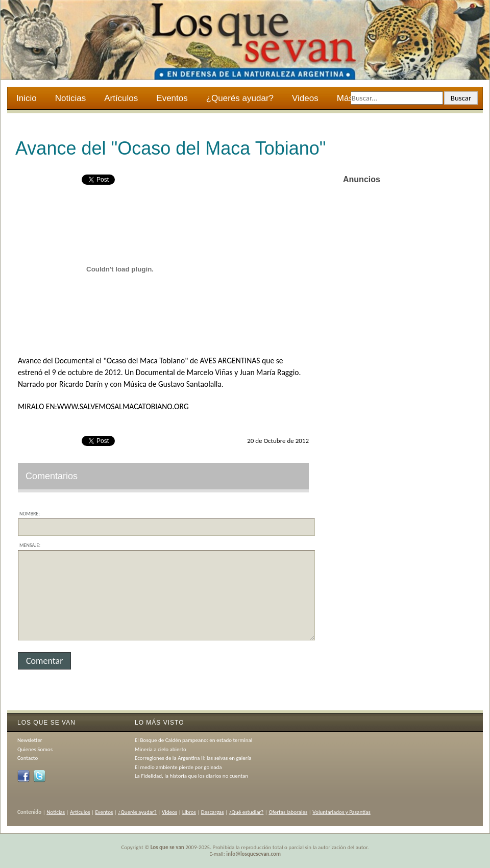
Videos (305, 98)
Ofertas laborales (288, 812)
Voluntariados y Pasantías (341, 812)
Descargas (213, 812)
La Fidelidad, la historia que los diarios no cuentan (191, 776)
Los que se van (167, 847)
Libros (189, 812)
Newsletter (30, 740)
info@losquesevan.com (253, 854)
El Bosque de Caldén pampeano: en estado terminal (193, 740)
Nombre (29, 514)
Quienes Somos (35, 749)
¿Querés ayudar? (240, 98)
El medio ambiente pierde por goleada (178, 767)
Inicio (27, 98)
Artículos (121, 98)
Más (346, 100)
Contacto (28, 758)
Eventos (172, 98)
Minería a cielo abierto (161, 749)
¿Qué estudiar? (247, 812)
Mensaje (29, 545)
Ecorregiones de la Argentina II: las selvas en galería (193, 758)
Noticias (70, 98)
